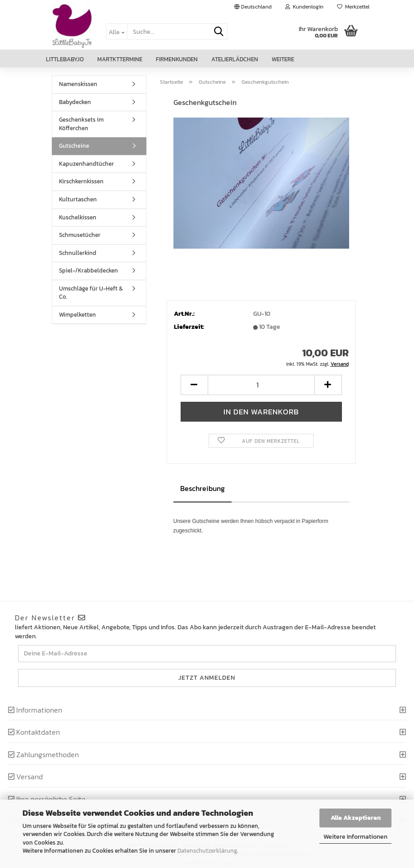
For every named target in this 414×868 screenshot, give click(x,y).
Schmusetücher (80, 235)
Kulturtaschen (78, 199)
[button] (253, 7)
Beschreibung (202, 488)
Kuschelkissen (78, 217)
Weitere (283, 59)
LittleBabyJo (65, 59)
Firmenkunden (177, 59)
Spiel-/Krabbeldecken (89, 270)
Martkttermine (120, 59)
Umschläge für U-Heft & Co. (91, 293)
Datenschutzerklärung (207, 851)
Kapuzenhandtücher (86, 164)
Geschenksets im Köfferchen (81, 124)
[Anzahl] (261, 385)
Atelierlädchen (235, 59)
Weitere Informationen (355, 837)
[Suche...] (116, 32)
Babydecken (75, 102)
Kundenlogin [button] (304, 7)
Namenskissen (78, 84)
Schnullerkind (78, 253)
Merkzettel (353, 7)
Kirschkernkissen (81, 181)
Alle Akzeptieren (356, 818)
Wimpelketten (77, 315)
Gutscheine (74, 146)
